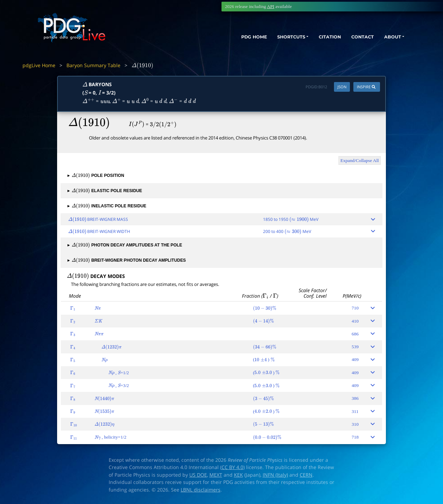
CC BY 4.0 (232, 467)
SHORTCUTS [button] (276, 37)
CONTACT (356, 37)
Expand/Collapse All (359, 160)
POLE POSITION (96, 175)
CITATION (320, 37)
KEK (238, 475)
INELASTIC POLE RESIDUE (107, 206)
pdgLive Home (39, 65)
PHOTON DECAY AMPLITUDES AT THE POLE (125, 245)
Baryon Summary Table (93, 65)
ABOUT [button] (389, 37)
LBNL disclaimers (201, 490)
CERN (306, 475)
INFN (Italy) (275, 475)
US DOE (198, 475)
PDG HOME (234, 37)
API (270, 6)
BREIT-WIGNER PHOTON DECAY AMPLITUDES (127, 260)
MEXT (216, 475)
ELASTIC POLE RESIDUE (105, 191)
